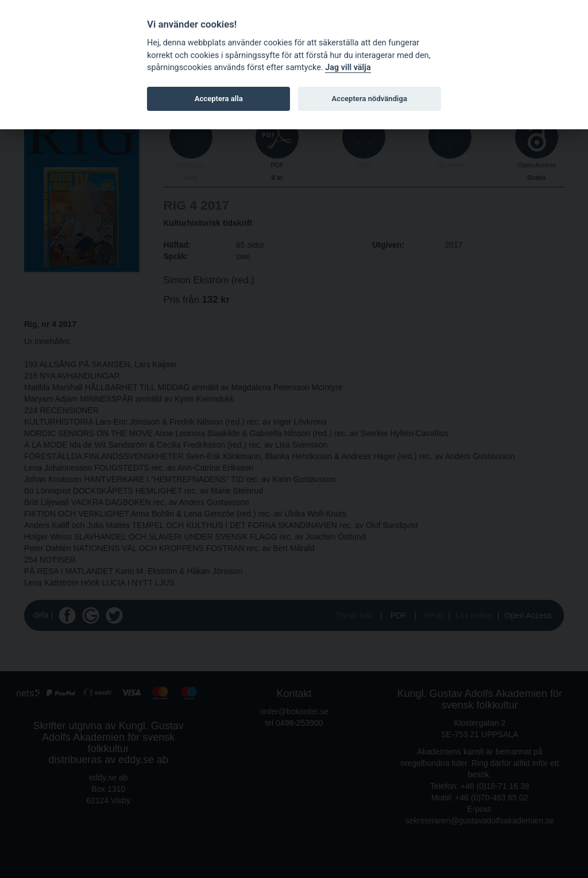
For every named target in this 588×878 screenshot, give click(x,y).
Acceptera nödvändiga (370, 99)
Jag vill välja (348, 68)
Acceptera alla (219, 99)
